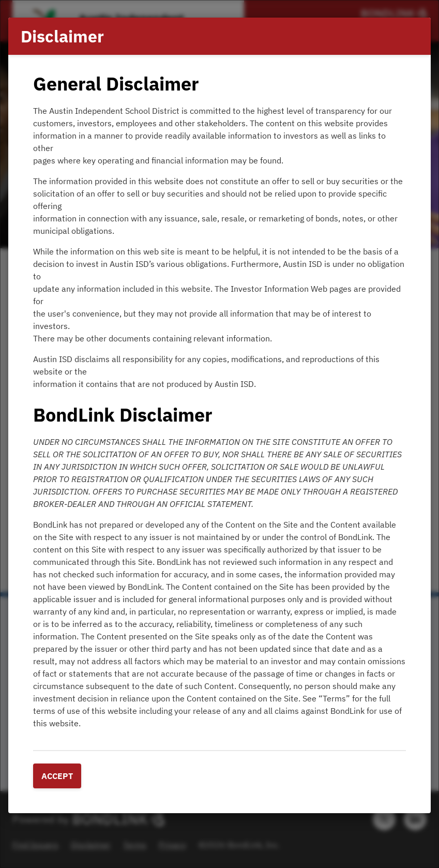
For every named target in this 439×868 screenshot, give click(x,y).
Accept (57, 776)
